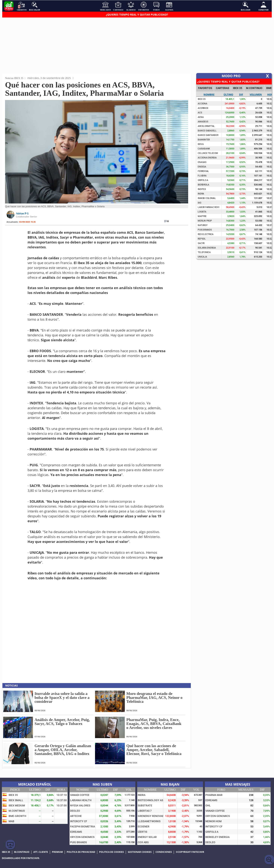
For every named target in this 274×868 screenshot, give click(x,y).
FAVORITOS (205, 88)
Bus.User (246, 6)
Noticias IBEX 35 (14, 78)
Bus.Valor (35, 6)
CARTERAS (222, 88)
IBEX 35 (238, 88)
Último (228, 94)
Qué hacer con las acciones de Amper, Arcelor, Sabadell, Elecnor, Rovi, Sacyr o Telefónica (154, 750)
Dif (241, 94)
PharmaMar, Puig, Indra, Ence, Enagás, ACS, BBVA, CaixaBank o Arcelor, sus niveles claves (154, 724)
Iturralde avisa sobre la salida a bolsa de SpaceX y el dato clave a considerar (62, 698)
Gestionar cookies (140, 852)
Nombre (209, 94)
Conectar (264, 6)
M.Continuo (254, 88)
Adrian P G (22, 214)
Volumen (256, 94)
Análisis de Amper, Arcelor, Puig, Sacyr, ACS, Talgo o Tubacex (62, 722)
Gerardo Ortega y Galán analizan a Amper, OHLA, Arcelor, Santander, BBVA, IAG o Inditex (63, 750)
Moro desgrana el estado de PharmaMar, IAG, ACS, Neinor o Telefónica (154, 698)
